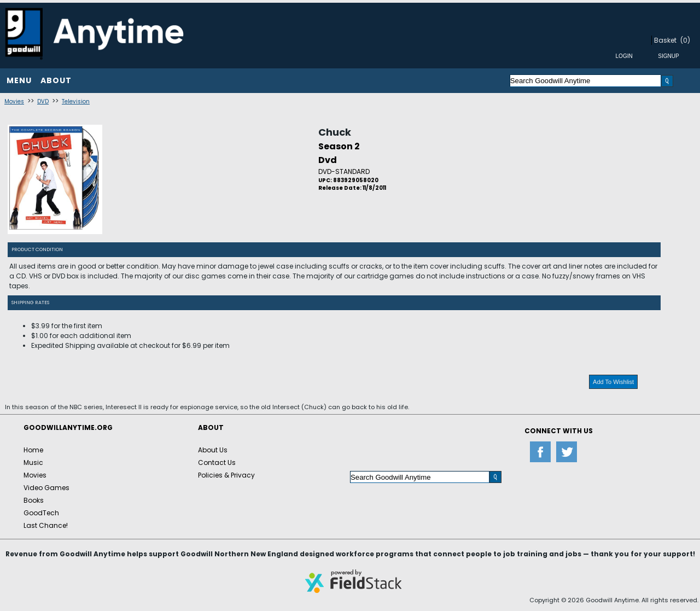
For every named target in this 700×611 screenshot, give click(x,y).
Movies (14, 101)
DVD (43, 101)
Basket (665, 40)
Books (34, 500)
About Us (213, 450)
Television (76, 101)
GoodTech (41, 513)
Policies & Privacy (226, 475)
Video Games (46, 488)
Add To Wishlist (613, 382)
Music (33, 462)
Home (33, 450)
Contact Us (217, 462)
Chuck (335, 132)
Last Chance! (46, 525)
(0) (685, 40)
